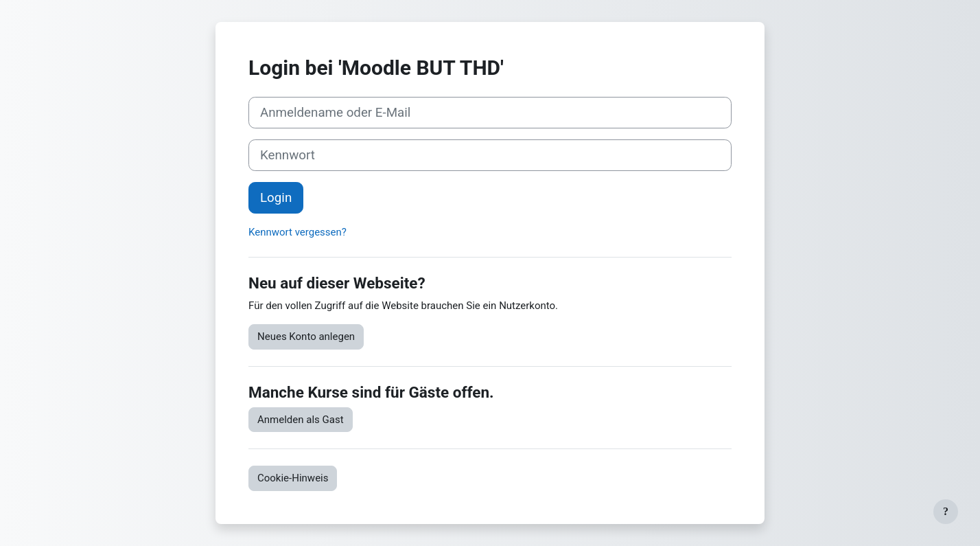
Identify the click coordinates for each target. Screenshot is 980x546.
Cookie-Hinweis (293, 478)
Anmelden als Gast (301, 420)
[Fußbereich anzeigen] (946, 512)
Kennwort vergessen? (297, 232)
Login (276, 198)
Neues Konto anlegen (306, 337)
